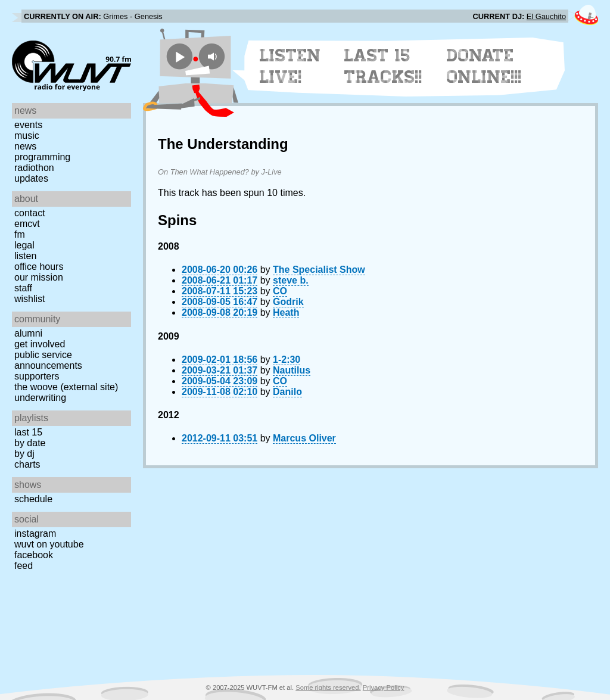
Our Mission (39, 277)
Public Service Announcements (48, 360)
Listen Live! (290, 66)
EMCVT (27, 224)
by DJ (24, 454)
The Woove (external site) (66, 387)
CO (280, 291)
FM (20, 234)
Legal (24, 245)
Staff (23, 288)
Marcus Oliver (304, 438)
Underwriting (40, 398)
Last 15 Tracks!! (383, 66)
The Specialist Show (319, 270)
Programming (42, 157)
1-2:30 (287, 360)
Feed (24, 566)
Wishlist (30, 299)
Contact (30, 213)
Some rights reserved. (328, 687)
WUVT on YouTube (49, 544)
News (25, 146)
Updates (31, 178)
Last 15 (28, 432)
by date (30, 443)
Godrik (288, 302)
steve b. (291, 280)
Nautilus (292, 370)
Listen (25, 256)
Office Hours (39, 267)
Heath (286, 312)
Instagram (35, 533)
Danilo (287, 392)
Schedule (33, 499)
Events (28, 125)
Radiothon (34, 168)
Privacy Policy (384, 687)
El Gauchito (546, 16)
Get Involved (40, 344)
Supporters (37, 376)
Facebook (34, 555)
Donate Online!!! (484, 66)
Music (27, 136)
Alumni (28, 333)
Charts (27, 464)
